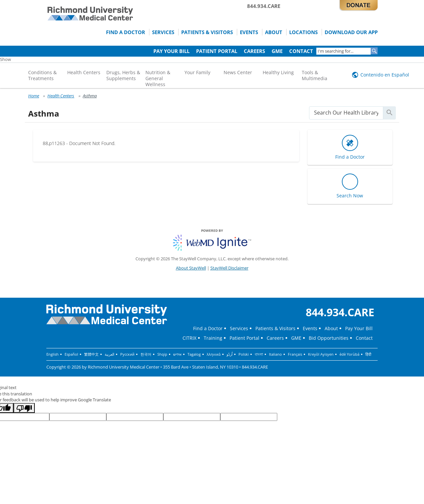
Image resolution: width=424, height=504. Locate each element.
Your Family (197, 72)
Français (295, 354)
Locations (303, 32)
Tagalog (194, 354)
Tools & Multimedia (315, 75)
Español (71, 354)
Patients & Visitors (207, 32)
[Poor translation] (24, 408)
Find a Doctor (126, 32)
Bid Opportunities (329, 338)
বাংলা (259, 354)
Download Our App (351, 32)
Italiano (275, 354)
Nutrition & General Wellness (158, 78)
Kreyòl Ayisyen (321, 354)
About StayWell (191, 268)
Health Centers (84, 72)
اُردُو (230, 354)
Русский (127, 354)
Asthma (90, 96)
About (274, 32)
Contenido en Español (385, 75)
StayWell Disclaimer (229, 268)
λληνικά (214, 354)
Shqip (162, 354)
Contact (301, 51)
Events (249, 32)
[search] (346, 113)
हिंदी (368, 354)
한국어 (146, 354)
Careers (254, 51)
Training (213, 338)
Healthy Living (278, 72)
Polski (244, 354)
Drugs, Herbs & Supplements (123, 75)
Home (34, 96)
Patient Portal (217, 51)
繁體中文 (91, 354)
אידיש (177, 354)
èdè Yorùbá (349, 354)
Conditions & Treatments (42, 75)
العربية (109, 354)
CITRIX (189, 338)
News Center (238, 72)
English (53, 354)
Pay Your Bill (171, 51)
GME (277, 51)
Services (163, 32)
